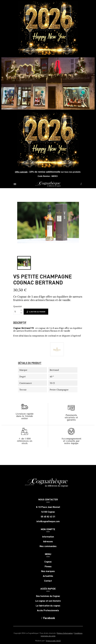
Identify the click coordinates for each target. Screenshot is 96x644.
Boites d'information (65, 633)
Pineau (48, 566)
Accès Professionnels (48, 610)
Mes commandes (48, 546)
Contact (48, 581)
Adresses (48, 541)
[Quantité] (17, 312)
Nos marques (48, 571)
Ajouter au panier (36, 312)
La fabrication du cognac (48, 606)
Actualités (48, 576)
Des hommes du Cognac (48, 596)
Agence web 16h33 (53, 641)
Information (48, 537)
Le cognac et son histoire (48, 601)
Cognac (48, 562)
